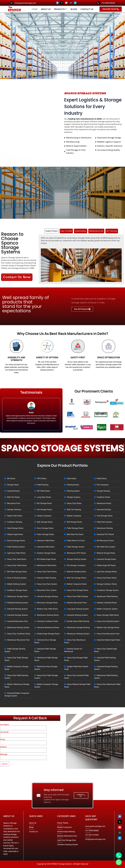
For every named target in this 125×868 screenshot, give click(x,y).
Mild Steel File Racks (75, 534)
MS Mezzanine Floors (105, 541)
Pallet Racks (102, 479)
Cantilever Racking (15, 522)
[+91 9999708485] (98, 3)
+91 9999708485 (108, 3)
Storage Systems (74, 497)
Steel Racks (72, 479)
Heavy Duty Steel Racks (17, 559)
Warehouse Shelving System (78, 634)
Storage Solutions (14, 510)
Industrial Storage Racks (106, 559)
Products (60, 9)
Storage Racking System (77, 559)
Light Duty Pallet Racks (16, 553)
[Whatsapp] (119, 862)
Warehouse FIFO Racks (76, 553)
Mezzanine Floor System (47, 590)
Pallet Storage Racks (75, 528)
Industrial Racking (104, 510)
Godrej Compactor (44, 516)
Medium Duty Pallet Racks (47, 609)
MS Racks (11, 479)
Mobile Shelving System (17, 584)
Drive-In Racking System (17, 578)
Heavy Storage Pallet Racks (108, 615)
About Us (46, 9)
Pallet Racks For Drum (76, 541)
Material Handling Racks (76, 572)
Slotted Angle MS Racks (106, 565)
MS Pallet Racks (44, 491)
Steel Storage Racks (15, 528)
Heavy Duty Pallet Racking (77, 596)
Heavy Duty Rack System (47, 584)
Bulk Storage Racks (45, 522)
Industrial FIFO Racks (105, 534)
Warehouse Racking (105, 528)
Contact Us (87, 9)
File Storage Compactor (76, 565)
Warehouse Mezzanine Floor (18, 640)
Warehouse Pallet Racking (107, 596)
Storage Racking (103, 491)
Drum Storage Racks (45, 528)
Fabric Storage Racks (46, 534)
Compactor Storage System (108, 590)
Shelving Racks (73, 485)
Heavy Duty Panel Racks (47, 572)
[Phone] (119, 855)
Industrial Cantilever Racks (48, 621)
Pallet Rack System (104, 522)
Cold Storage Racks (105, 516)
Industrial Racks (13, 491)
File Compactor (103, 485)
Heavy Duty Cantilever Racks (19, 634)
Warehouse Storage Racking (78, 627)
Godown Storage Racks (46, 553)
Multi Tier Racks (13, 497)
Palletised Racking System (18, 603)
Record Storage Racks (16, 541)
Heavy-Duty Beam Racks (107, 578)
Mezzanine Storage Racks (47, 603)
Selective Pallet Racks (46, 541)
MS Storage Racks (44, 503)
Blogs (74, 9)
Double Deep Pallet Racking (78, 621)
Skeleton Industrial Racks (107, 603)
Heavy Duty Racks (74, 503)
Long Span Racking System (78, 609)
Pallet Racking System (16, 547)
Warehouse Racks (104, 503)
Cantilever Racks (103, 497)
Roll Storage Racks (74, 522)
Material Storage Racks (106, 553)
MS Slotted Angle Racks (47, 559)
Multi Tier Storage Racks (77, 578)
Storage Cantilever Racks (107, 584)
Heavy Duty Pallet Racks (17, 565)
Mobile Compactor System (107, 609)
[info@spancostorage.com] (12, 3)
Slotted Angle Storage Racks (48, 634)
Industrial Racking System (17, 609)
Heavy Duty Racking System (108, 621)
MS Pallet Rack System (106, 547)
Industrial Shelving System (77, 615)
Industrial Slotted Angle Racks (109, 640)
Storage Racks (13, 485)
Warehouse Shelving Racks (48, 615)
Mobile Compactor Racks (77, 584)
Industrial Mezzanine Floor (18, 621)
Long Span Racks (44, 497)
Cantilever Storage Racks (17, 590)
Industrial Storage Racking (47, 596)
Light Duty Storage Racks (107, 572)
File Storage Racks (45, 510)
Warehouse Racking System (18, 627)
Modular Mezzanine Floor (77, 603)
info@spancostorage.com (25, 3)
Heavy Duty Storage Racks (78, 590)
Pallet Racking (43, 485)
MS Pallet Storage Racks (17, 572)
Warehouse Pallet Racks (47, 565)
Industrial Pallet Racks (46, 547)
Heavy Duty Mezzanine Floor (108, 634)
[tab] (52, 231)
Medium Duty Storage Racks (108, 627)
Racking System (73, 491)
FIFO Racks (42, 479)
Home (35, 9)
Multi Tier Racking (74, 510)
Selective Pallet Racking (47, 578)
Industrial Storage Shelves (18, 615)
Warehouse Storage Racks (18, 596)
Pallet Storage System (76, 547)
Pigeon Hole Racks (15, 516)
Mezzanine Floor (14, 503)
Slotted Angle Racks (15, 534)
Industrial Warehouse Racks (48, 627)
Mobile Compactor (74, 516)
